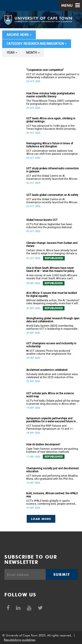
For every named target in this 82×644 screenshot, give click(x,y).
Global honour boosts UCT (42, 220)
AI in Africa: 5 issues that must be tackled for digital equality (51, 295)
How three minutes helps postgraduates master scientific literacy (51, 95)
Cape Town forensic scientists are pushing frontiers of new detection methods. (52, 450)
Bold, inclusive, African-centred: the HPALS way (52, 495)
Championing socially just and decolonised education (52, 470)
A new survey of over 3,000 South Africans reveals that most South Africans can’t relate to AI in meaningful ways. (52, 277)
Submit (62, 574)
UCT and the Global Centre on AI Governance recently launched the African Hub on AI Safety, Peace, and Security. (52, 177)
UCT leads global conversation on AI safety (52, 195)
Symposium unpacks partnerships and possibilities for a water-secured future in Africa (51, 420)
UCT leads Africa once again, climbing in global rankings (51, 120)
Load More (41, 519)
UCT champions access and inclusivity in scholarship (51, 345)
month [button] (33, 53)
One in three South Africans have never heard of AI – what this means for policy (50, 270)
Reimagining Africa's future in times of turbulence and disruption (50, 145)
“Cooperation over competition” (45, 70)
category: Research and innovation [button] (37, 44)
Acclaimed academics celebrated (47, 370)
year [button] (12, 53)
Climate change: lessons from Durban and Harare (52, 245)
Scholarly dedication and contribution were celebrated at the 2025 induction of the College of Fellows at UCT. (52, 376)
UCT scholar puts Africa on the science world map (50, 395)
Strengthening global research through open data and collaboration (53, 320)
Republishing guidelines (20, 640)
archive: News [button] (19, 35)
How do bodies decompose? (43, 444)
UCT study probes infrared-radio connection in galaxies (52, 170)
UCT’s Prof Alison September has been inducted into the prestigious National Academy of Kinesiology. (49, 226)
